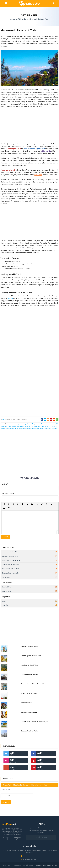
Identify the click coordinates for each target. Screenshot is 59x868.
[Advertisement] (29, 125)
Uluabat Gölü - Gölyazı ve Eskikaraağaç (34, 722)
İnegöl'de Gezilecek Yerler (30, 665)
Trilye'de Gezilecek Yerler (29, 646)
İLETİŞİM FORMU (41, 837)
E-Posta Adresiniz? (9, 494)
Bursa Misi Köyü (26, 703)
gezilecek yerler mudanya (43, 426)
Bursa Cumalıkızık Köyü (29, 712)
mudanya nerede (51, 429)
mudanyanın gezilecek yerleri (23, 426)
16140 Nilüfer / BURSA (30, 856)
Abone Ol (6, 802)
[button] (4, 504)
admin (4, 419)
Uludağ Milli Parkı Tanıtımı (30, 674)
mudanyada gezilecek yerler (40, 424)
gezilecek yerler (40, 865)
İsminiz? (5, 484)
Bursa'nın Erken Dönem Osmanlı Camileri (35, 684)
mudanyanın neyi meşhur (18, 429)
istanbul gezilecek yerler (51, 865)
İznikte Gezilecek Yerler (29, 693)
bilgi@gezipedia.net (30, 859)
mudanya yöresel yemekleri (36, 429)
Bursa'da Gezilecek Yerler (29, 731)
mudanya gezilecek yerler (20, 424)
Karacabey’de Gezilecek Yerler (31, 656)
